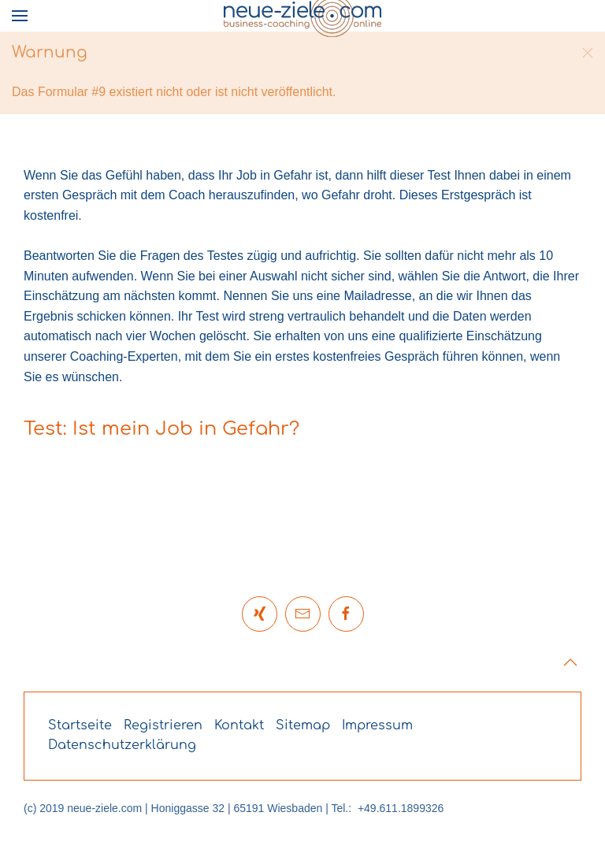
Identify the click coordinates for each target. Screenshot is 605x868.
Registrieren (163, 725)
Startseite (80, 725)
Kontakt (239, 725)
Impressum (377, 725)
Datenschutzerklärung (122, 745)
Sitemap (303, 725)
